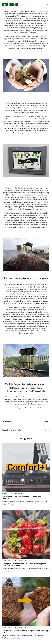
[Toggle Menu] (44, 8)
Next (47, 421)
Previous (7, 421)
